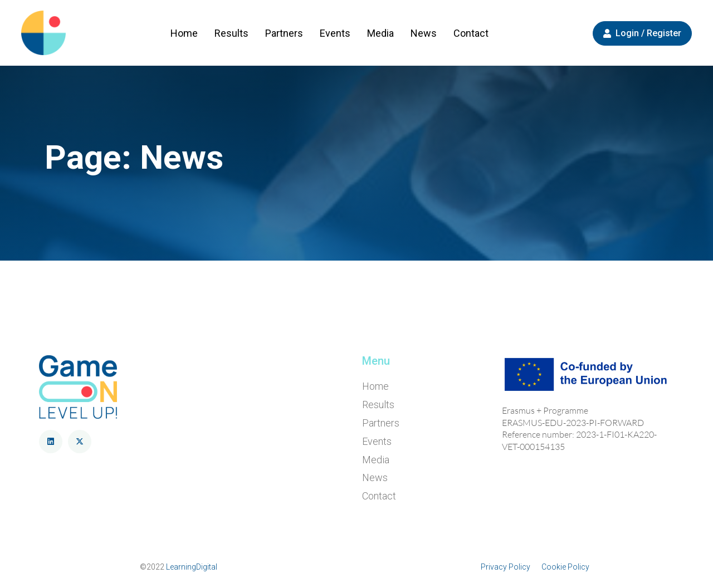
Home (184, 33)
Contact (471, 33)
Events (335, 33)
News (424, 33)
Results (231, 33)
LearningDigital (192, 567)
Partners (284, 33)
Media (380, 33)
